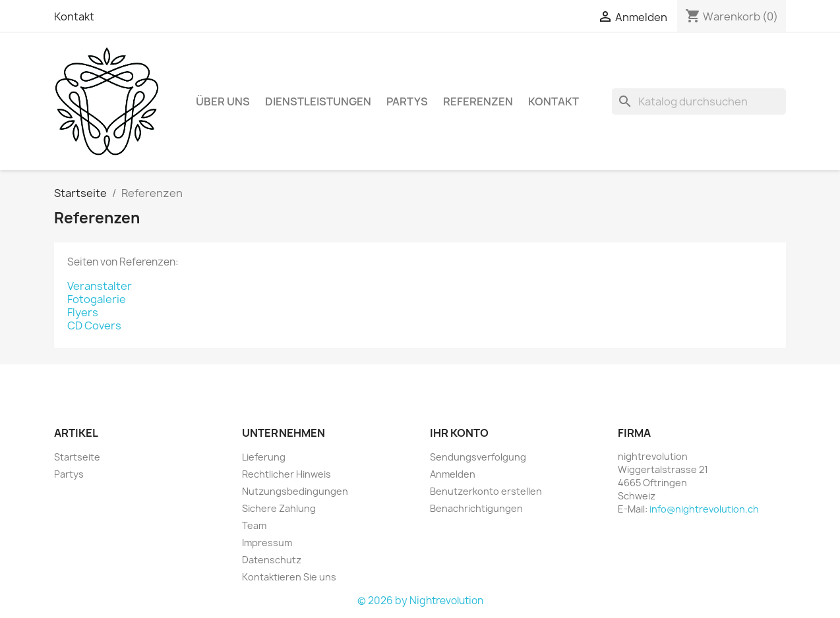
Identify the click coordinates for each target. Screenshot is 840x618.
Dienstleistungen (318, 101)
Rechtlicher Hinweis (286, 474)
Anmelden (453, 474)
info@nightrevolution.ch (704, 509)
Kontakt (74, 16)
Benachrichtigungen (476, 508)
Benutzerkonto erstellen (486, 491)
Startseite (77, 457)
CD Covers (94, 325)
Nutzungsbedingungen (295, 491)
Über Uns (223, 101)
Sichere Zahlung (279, 508)
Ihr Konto (459, 433)
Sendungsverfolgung (478, 457)
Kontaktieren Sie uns (289, 577)
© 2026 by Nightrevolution (420, 601)
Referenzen (478, 101)
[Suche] (699, 101)
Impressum (267, 543)
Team (254, 525)
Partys (407, 101)
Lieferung (264, 457)
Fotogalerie (97, 299)
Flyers (83, 312)
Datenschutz (272, 560)
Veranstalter (100, 286)
